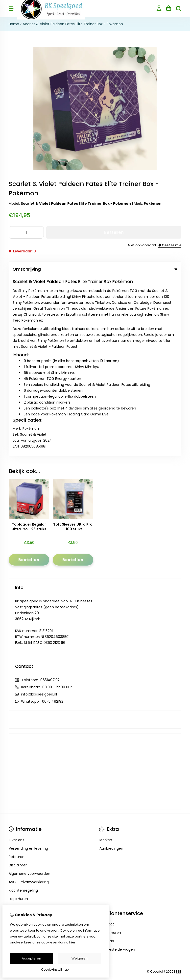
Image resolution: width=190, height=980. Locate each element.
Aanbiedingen (111, 669)
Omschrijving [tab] (95, 269)
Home (14, 24)
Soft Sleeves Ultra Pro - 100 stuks (73, 347)
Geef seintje (170, 245)
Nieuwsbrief (19, 761)
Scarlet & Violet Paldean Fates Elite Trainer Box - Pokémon (73, 24)
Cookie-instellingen (56, 970)
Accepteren (31, 958)
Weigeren (80, 958)
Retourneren (110, 753)
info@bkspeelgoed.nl (39, 515)
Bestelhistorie (20, 753)
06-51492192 (53, 522)
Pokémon (153, 204)
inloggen (16, 745)
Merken (106, 660)
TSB (178, 792)
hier (72, 942)
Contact (107, 745)
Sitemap (107, 761)
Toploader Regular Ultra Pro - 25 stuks (29, 347)
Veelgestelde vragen (117, 770)
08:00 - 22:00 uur (57, 508)
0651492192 (50, 500)
